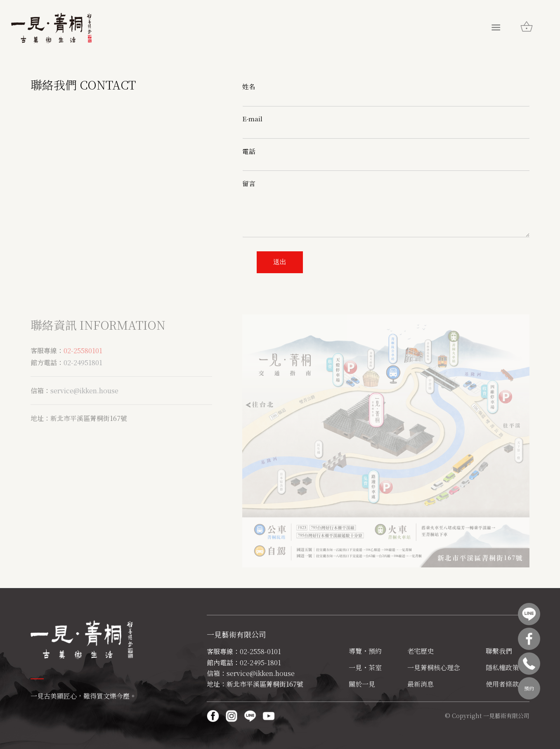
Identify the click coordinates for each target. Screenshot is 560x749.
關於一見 (362, 684)
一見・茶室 (365, 667)
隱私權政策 (502, 667)
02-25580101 (83, 351)
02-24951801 (83, 363)
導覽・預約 (365, 651)
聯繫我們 (499, 651)
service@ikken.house (84, 391)
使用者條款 (502, 684)
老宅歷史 (421, 651)
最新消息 (421, 684)
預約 (529, 688)
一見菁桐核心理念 (434, 667)
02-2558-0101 (260, 651)
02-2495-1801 (260, 663)
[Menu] (496, 27)
